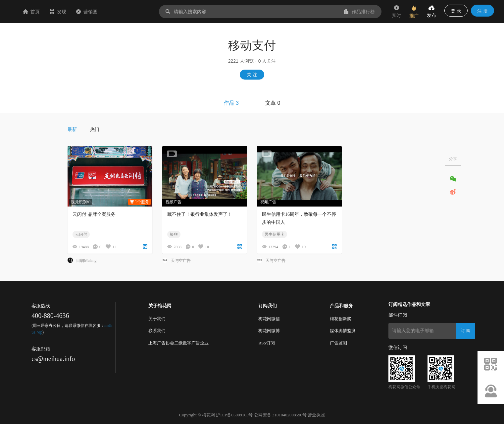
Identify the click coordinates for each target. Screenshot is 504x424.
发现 (97, 12)
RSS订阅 (266, 343)
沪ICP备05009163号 (234, 415)
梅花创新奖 (341, 319)
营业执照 (316, 415)
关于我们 (157, 319)
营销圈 (126, 12)
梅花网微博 (269, 331)
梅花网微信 (269, 319)
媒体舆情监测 (343, 331)
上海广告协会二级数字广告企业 (178, 343)
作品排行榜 (359, 12)
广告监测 (338, 343)
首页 (71, 12)
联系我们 (157, 331)
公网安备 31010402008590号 (280, 415)
